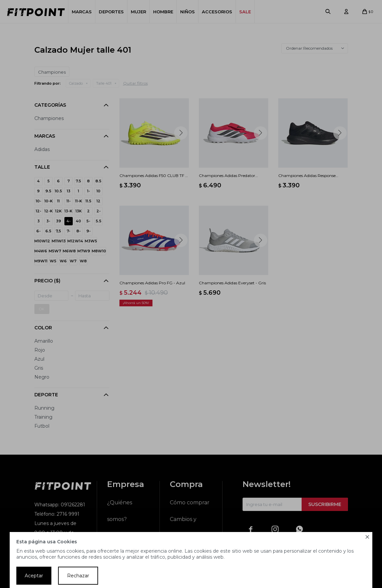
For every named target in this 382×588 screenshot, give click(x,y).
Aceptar (34, 576)
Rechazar (78, 576)
